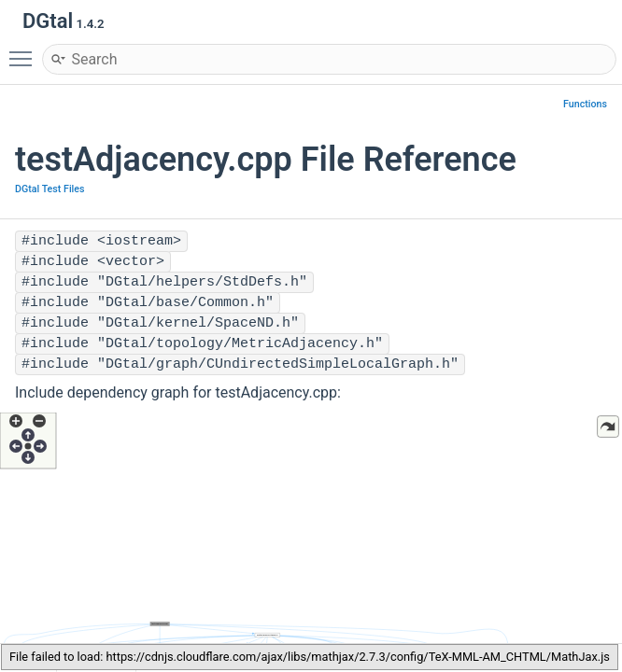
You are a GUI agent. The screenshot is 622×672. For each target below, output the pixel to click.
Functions (585, 104)
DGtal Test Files (50, 189)
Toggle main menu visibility (25, 50)
